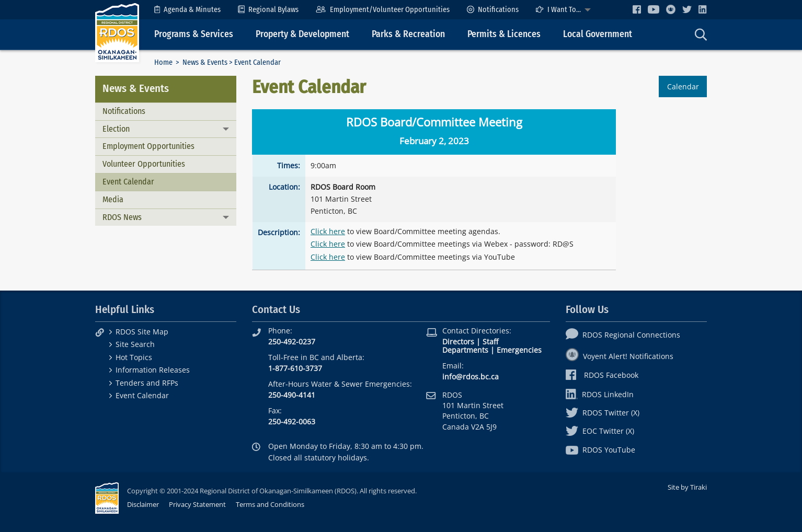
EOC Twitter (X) (600, 431)
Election (116, 129)
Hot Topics (134, 357)
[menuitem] (187, 10)
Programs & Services (194, 34)
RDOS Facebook (602, 375)
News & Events (205, 62)
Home (163, 62)
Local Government (598, 34)
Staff (490, 342)
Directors (458, 342)
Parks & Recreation (408, 34)
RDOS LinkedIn (600, 394)
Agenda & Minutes (187, 10)
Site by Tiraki (687, 487)
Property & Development (302, 34)
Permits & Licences (504, 34)
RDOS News (122, 217)
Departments (465, 350)
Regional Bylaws (268, 10)
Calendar (683, 86)
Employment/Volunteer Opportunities (382, 10)
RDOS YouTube (600, 450)
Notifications (493, 10)
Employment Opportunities (148, 146)
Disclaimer (143, 504)
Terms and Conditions (270, 504)
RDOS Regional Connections (623, 335)
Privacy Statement (197, 504)
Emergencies (519, 350)
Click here (328, 231)
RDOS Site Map (142, 332)
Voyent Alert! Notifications (620, 356)
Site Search (135, 344)
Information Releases (153, 370)
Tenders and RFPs (147, 383)
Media (113, 199)
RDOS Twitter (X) (603, 413)
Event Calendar (128, 182)
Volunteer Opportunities (144, 164)
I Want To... (558, 10)
